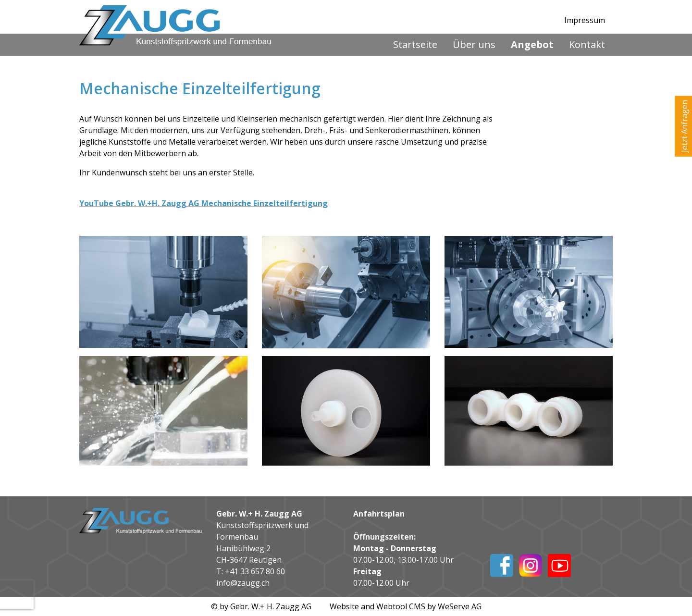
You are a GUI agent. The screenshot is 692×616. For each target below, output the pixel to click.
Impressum (585, 20)
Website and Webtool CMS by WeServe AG (406, 606)
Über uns (474, 44)
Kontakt (587, 44)
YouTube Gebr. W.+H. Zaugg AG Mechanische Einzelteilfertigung (204, 203)
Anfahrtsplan (379, 514)
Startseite (415, 44)
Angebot (532, 44)
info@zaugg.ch (243, 583)
